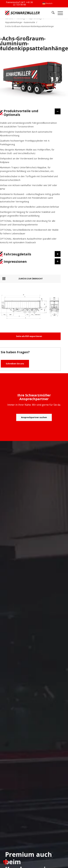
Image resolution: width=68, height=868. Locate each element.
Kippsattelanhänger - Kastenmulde (20, 22)
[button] (6, 862)
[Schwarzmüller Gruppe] (22, 13)
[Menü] (59, 13)
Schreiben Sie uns (15, 364)
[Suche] (52, 13)
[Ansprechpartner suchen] (34, 417)
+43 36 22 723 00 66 (23, 3)
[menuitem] (47, 3)
